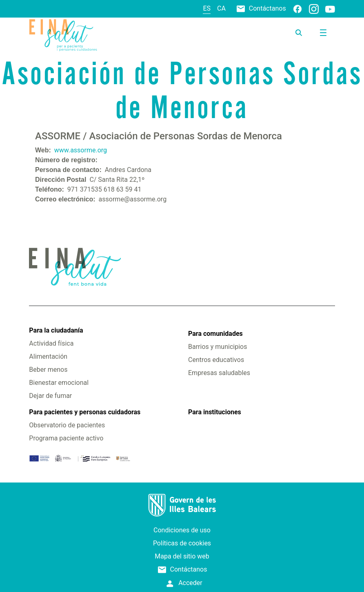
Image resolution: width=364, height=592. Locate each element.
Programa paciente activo (66, 438)
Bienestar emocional (59, 383)
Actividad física (51, 343)
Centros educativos (216, 360)
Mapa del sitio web (182, 556)
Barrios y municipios (218, 347)
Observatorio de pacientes (67, 425)
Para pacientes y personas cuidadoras (85, 412)
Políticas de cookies (182, 543)
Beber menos (48, 370)
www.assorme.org (81, 150)
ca (221, 8)
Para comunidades (215, 334)
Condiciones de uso (182, 530)
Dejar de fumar (50, 396)
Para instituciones (215, 412)
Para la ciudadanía (56, 330)
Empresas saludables (219, 373)
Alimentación (48, 356)
